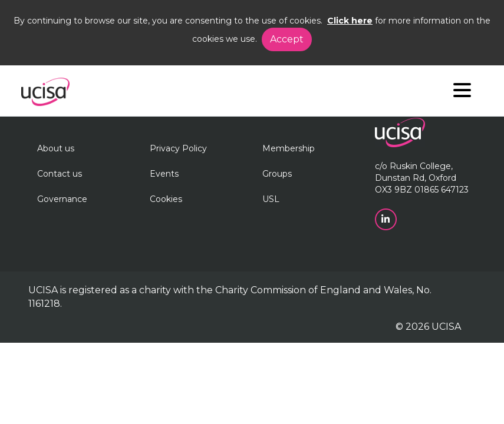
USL (271, 199)
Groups (277, 174)
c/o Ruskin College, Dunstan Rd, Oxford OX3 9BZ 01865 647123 (422, 178)
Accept (287, 39)
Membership (289, 148)
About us (56, 148)
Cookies (166, 199)
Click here (350, 21)
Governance (62, 199)
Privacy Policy (178, 148)
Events (164, 174)
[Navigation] (462, 93)
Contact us (60, 174)
